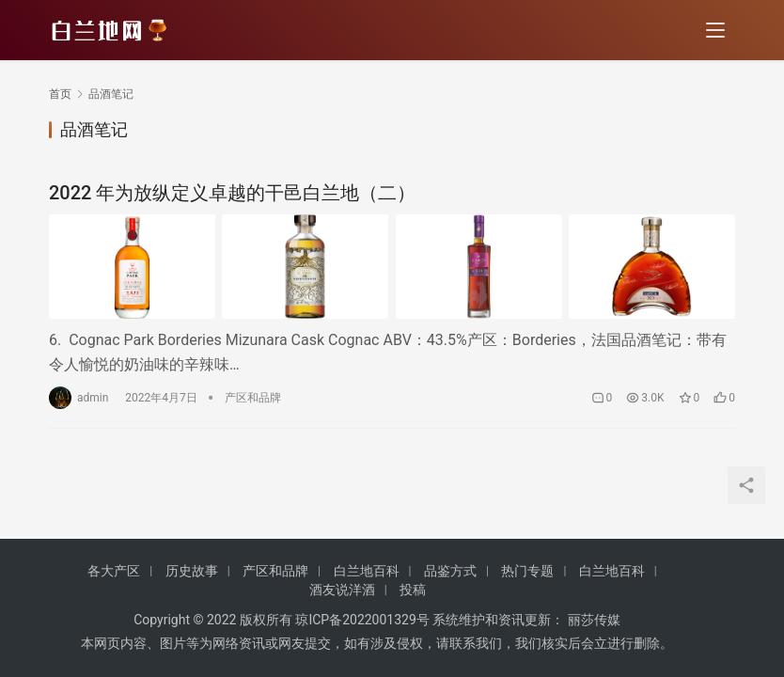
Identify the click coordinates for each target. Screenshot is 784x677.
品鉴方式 (450, 571)
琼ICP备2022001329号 (362, 620)
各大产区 (114, 571)
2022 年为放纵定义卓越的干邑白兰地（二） (232, 193)
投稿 (413, 590)
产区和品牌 (253, 398)
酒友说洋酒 (342, 590)
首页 (60, 94)
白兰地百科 (367, 571)
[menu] (715, 30)
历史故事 (192, 571)
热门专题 (527, 571)
